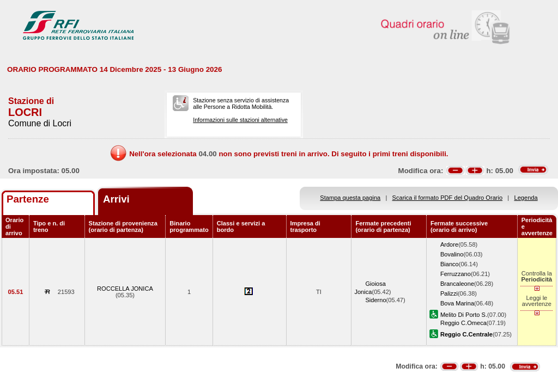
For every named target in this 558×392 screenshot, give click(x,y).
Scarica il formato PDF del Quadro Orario (448, 198)
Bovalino (452, 254)
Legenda (526, 198)
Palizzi (449, 293)
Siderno (375, 300)
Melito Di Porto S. (464, 315)
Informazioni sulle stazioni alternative (240, 120)
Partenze (28, 199)
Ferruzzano (456, 274)
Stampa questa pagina (350, 198)
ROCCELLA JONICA (125, 289)
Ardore (449, 244)
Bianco (450, 264)
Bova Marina (457, 303)
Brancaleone (457, 284)
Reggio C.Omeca (463, 323)
